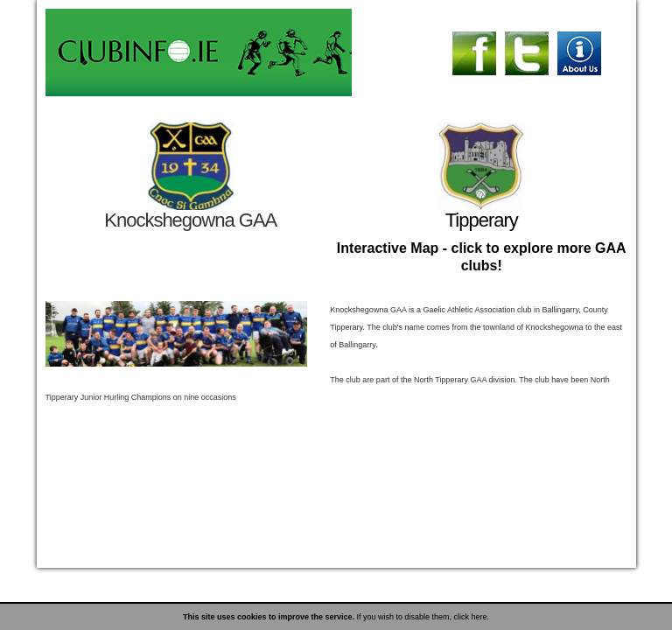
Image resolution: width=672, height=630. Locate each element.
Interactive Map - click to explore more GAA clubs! (482, 257)
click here (471, 617)
